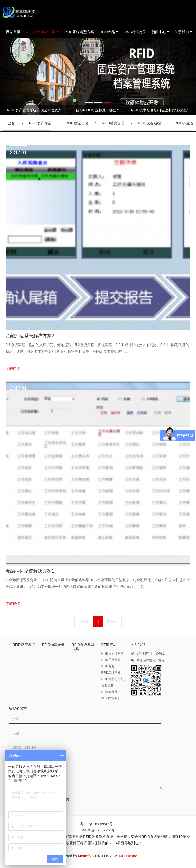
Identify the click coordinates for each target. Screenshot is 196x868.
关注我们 (138, 645)
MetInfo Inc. (128, 856)
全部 (12, 123)
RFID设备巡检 (149, 123)
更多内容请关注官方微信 (151, 661)
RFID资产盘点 (40, 123)
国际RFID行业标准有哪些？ (98, 110)
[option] (98, 77)
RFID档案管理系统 (67, 837)
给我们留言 (18, 709)
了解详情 (13, 368)
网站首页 (13, 32)
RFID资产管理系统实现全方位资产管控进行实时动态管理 (36, 110)
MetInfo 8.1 (87, 856)
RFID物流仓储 (77, 123)
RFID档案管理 (113, 123)
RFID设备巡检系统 (98, 837)
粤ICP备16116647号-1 (98, 824)
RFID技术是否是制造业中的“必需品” (160, 110)
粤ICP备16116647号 (98, 830)
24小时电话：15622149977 (153, 654)
